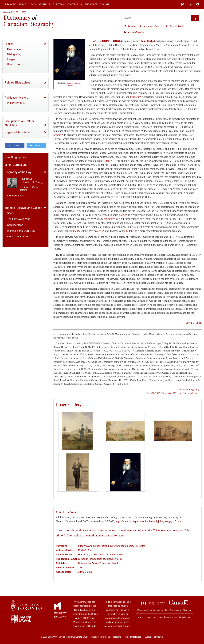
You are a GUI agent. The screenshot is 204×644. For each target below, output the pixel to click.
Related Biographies (17, 83)
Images (11, 59)
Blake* (108, 161)
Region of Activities (17, 132)
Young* (123, 215)
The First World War (18, 219)
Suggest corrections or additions (106, 637)
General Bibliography (189, 389)
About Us (44, 4)
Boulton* (74, 231)
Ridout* (130, 231)
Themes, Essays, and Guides (23, 208)
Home (23, 4)
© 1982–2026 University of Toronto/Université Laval (173, 393)
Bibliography (14, 54)
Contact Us (75, 4)
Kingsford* (110, 219)
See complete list (18, 237)
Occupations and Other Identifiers (19, 123)
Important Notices (133, 637)
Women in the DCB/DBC (21, 231)
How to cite (13, 64)
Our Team (59, 4)
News (32, 4)
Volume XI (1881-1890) (15, 12)
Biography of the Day (18, 172)
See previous (15, 196)
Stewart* (58, 135)
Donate (105, 4)
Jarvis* (100, 231)
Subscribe (91, 4)
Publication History (16, 98)
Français (11, 4)
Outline (9, 44)
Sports (11, 213)
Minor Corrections (16, 165)
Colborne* (136, 97)
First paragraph (16, 49)
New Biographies (15, 157)
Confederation (15, 225)
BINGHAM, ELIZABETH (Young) (32, 181)
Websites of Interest (154, 637)
